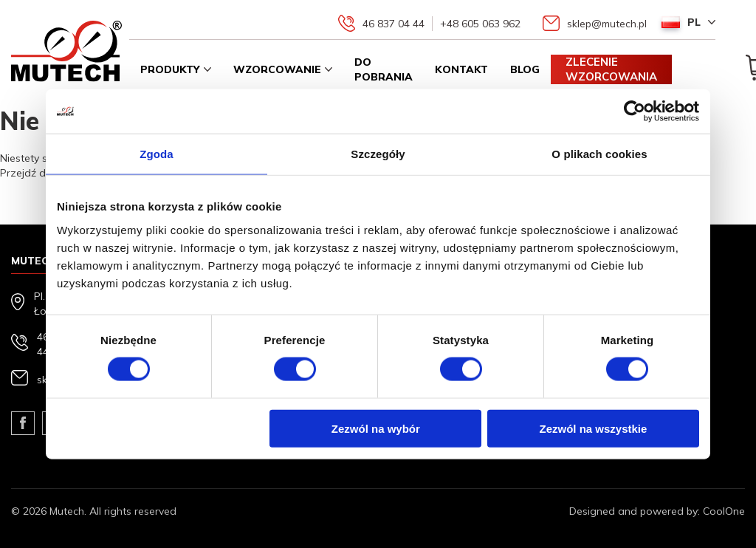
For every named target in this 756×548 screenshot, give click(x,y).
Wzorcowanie (277, 69)
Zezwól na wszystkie (594, 428)
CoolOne (724, 511)
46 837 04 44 (394, 24)
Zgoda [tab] (157, 154)
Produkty (170, 69)
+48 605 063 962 (480, 24)
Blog (525, 69)
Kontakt (461, 69)
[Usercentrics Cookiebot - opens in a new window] (635, 112)
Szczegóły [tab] (378, 154)
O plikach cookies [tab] (599, 154)
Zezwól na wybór (376, 428)
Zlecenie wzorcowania (611, 69)
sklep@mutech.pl (607, 24)
